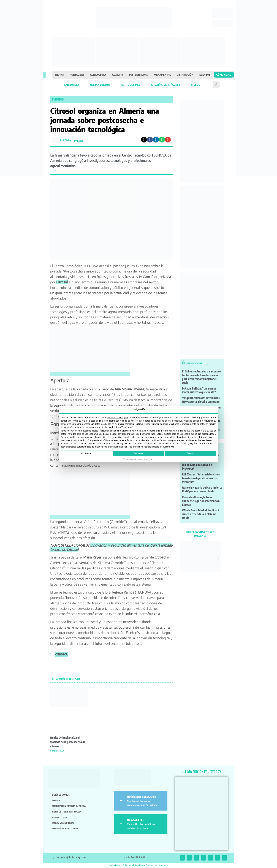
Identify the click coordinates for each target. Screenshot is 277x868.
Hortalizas (77, 75)
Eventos (205, 75)
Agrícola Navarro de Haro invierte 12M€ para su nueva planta (202, 489)
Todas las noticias (63, 823)
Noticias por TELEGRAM (141, 797)
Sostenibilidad (139, 75)
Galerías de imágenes (166, 85)
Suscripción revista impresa (69, 806)
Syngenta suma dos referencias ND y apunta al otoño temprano (201, 400)
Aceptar (191, 454)
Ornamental (162, 75)
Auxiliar (118, 75)
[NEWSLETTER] (121, 821)
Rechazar (138, 454)
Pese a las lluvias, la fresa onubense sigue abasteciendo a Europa (201, 501)
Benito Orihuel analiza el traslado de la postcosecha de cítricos (68, 742)
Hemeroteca (71, 85)
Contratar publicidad (65, 829)
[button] (44, 75)
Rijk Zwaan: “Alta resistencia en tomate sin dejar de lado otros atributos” (201, 478)
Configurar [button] (161, 865)
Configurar (86, 454)
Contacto (58, 800)
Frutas (59, 75)
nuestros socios (115, 418)
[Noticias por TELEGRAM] (121, 798)
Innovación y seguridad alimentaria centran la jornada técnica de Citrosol (111, 547)
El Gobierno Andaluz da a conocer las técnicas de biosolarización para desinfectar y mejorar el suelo (202, 377)
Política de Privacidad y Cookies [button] (138, 865)
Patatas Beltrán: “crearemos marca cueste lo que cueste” (199, 390)
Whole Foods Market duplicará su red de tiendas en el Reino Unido (200, 514)
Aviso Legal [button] (115, 865)
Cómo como (224, 75)
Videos (195, 85)
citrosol (61, 654)
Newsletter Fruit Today (66, 812)
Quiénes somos (61, 795)
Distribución (185, 75)
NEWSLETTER (136, 820)
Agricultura (98, 75)
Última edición (100, 85)
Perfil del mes (131, 85)
